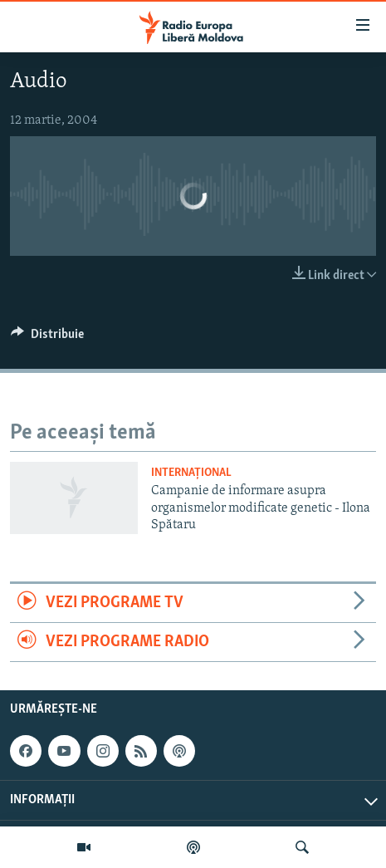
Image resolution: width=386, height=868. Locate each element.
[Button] (47, 338)
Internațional (191, 473)
